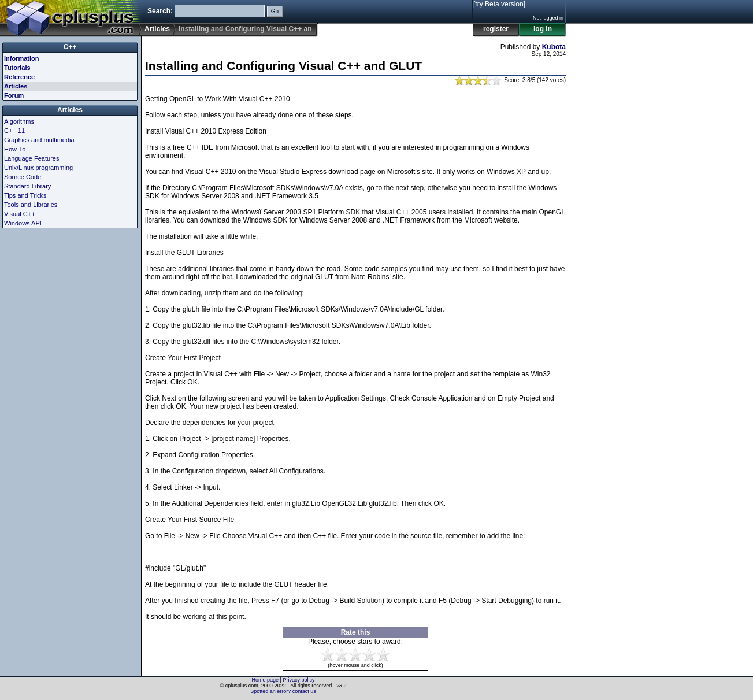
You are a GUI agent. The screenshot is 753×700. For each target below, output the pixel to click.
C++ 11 (14, 131)
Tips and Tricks (25, 195)
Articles (157, 29)
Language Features (31, 158)
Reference (19, 77)
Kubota (554, 47)
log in (543, 29)
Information (22, 58)
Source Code (23, 177)
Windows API (23, 223)
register (496, 29)
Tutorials (17, 68)
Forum (14, 95)
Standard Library (27, 186)
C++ (70, 47)
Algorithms (19, 121)
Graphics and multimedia (39, 140)
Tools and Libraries (31, 205)
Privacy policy (298, 680)
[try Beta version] (499, 4)
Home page (266, 680)
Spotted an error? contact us (283, 691)
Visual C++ (20, 214)
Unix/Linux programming (38, 168)
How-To (15, 149)
